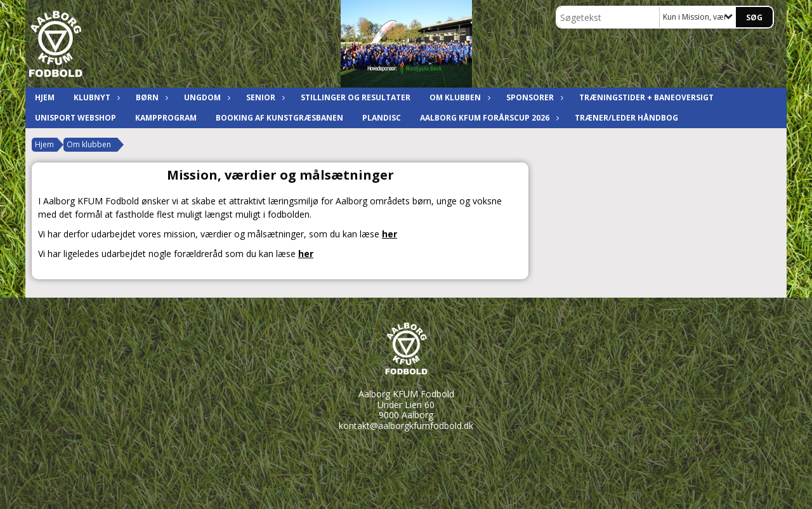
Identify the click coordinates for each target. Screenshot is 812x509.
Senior (264, 97)
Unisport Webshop (75, 118)
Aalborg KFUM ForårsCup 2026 (488, 118)
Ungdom (206, 97)
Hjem (45, 97)
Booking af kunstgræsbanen (279, 118)
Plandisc (382, 118)
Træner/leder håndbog (626, 118)
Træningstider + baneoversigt (646, 97)
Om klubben (458, 97)
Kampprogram (166, 118)
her (390, 234)
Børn (150, 97)
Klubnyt (95, 97)
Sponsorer (533, 97)
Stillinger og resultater (356, 97)
